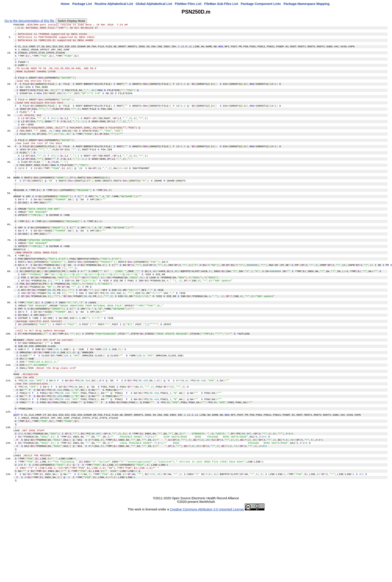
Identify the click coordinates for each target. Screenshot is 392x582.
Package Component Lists (261, 4)
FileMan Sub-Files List (221, 4)
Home (65, 4)
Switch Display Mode (71, 21)
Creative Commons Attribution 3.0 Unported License (207, 575)
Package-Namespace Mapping (307, 4)
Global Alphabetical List (154, 4)
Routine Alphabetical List (114, 4)
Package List (82, 4)
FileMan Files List (188, 4)
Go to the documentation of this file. (30, 21)
